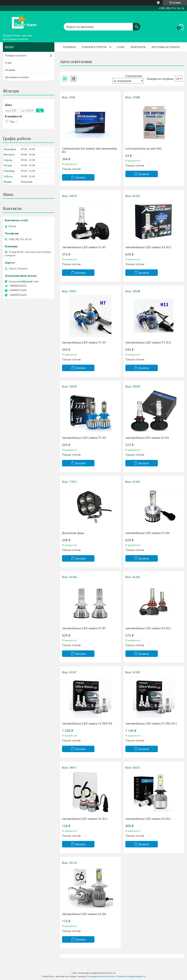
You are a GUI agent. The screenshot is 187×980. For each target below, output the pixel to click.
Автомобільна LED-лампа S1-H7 (84, 247)
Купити (81, 177)
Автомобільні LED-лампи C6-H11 (85, 819)
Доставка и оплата (166, 47)
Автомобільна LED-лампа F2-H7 (84, 628)
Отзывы (10, 70)
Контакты (138, 47)
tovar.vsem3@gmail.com (23, 281)
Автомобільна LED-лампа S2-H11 (148, 819)
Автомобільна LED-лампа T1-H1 (84, 438)
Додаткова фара (73, 533)
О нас (121, 47)
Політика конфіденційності (131, 976)
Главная (69, 47)
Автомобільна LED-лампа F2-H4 (147, 533)
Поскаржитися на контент (101, 976)
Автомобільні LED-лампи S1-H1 (147, 438)
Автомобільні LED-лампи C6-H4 (84, 914)
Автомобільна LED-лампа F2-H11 (148, 628)
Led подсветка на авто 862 (143, 148)
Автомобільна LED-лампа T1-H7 (84, 342)
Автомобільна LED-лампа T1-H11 (148, 342)
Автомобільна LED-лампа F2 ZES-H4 (87, 723)
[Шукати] (137, 25)
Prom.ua (111, 973)
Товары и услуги (94, 47)
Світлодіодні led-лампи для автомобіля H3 (89, 150)
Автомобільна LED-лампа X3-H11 (148, 247)
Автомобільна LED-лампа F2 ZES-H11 (151, 723)
